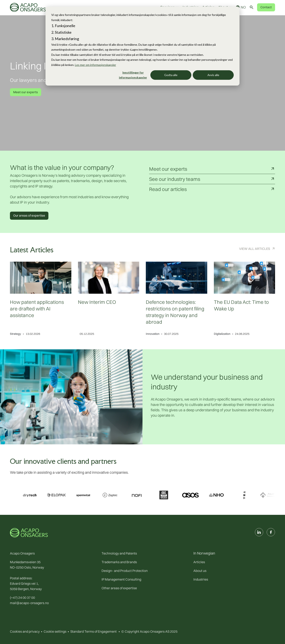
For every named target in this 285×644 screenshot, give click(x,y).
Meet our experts (26, 92)
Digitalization (222, 334)
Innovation (153, 334)
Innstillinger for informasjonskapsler (133, 75)
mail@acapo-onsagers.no (29, 603)
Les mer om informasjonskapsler (95, 65)
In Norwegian (204, 553)
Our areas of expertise (29, 215)
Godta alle (171, 75)
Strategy (16, 334)
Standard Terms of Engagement (93, 631)
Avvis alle (213, 75)
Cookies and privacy (25, 631)
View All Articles (255, 249)
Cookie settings (55, 631)
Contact (266, 7)
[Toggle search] (251, 7)
